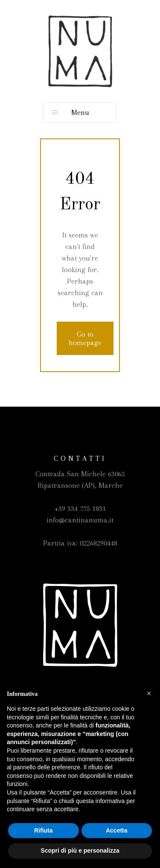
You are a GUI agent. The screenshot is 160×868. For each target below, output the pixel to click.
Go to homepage (85, 338)
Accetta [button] (117, 830)
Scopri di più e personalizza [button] (80, 850)
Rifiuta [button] (44, 830)
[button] (149, 693)
